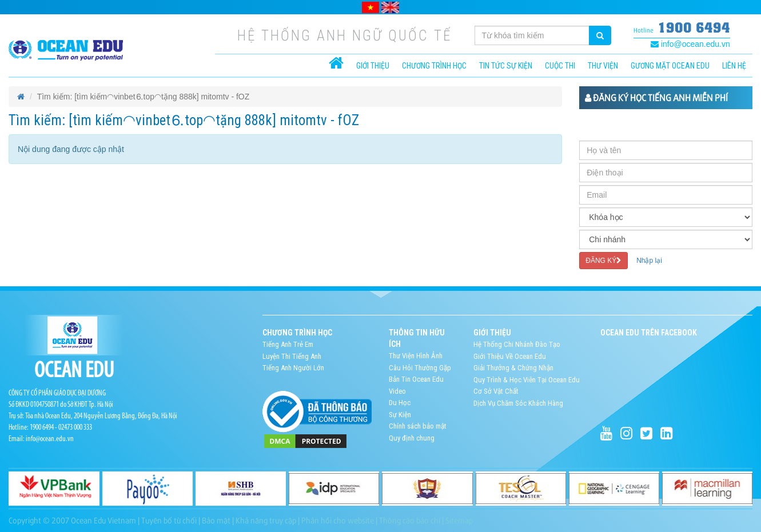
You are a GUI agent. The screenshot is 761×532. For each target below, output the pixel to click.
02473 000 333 (75, 428)
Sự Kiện (400, 415)
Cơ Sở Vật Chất (496, 391)
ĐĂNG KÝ (603, 261)
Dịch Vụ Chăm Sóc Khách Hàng (518, 403)
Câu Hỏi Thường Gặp (420, 368)
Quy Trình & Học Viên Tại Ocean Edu (527, 380)
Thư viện (603, 66)
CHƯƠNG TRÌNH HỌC (434, 66)
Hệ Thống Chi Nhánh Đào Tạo (517, 344)
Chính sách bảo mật (418, 426)
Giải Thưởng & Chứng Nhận (513, 368)
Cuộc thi (560, 66)
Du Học (400, 403)
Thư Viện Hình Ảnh (416, 356)
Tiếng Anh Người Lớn (293, 368)
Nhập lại (649, 261)
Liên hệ (734, 66)
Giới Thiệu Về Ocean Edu (510, 356)
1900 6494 (694, 27)
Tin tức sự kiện (506, 66)
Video (397, 391)
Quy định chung (412, 438)
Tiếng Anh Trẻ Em (288, 344)
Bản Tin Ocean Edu (416, 379)
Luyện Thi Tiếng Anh (292, 356)
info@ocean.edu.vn (690, 44)
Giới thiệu (373, 66)
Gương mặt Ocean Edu (670, 66)
